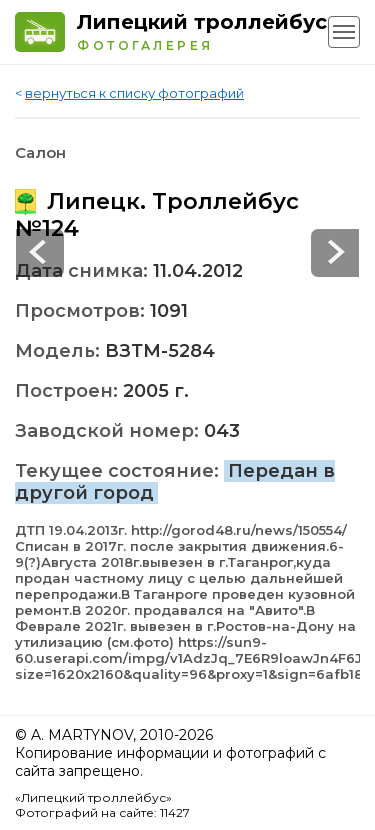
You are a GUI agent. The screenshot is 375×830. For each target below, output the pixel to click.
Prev (335, 253)
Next (40, 253)
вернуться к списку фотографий (134, 93)
